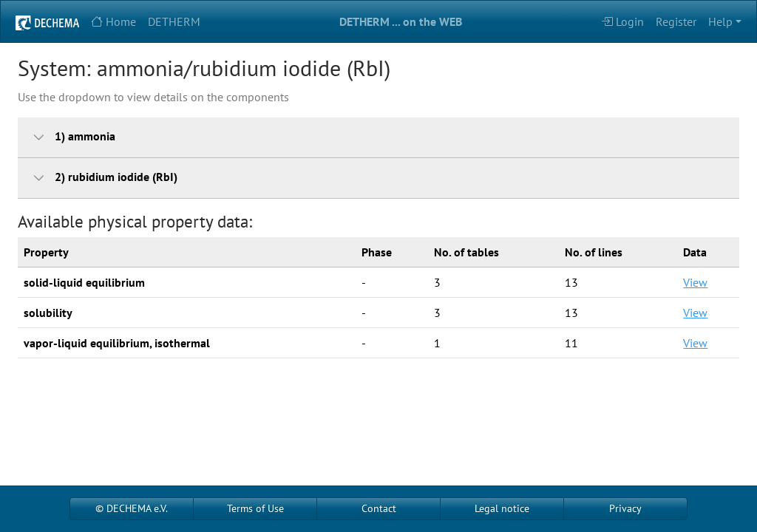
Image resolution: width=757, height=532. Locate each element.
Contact (379, 508)
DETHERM (174, 21)
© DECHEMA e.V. (132, 508)
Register (676, 21)
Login (622, 21)
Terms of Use (255, 508)
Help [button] (720, 21)
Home (113, 21)
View (695, 282)
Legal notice (502, 508)
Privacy (625, 508)
